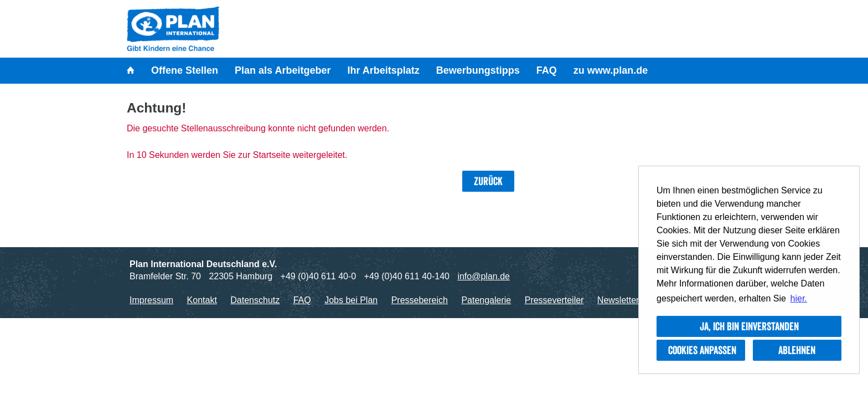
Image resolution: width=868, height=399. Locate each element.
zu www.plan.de (611, 70)
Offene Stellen (185, 70)
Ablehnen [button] (797, 350)
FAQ (547, 70)
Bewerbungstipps (478, 70)
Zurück (488, 181)
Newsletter (618, 300)
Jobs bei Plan (351, 300)
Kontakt (202, 300)
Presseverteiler (554, 300)
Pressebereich (420, 300)
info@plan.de (484, 276)
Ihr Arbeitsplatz (383, 70)
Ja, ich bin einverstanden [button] (749, 326)
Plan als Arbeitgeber (283, 70)
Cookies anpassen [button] (702, 350)
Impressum (151, 300)
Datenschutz (255, 300)
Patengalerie (486, 300)
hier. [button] (799, 298)
